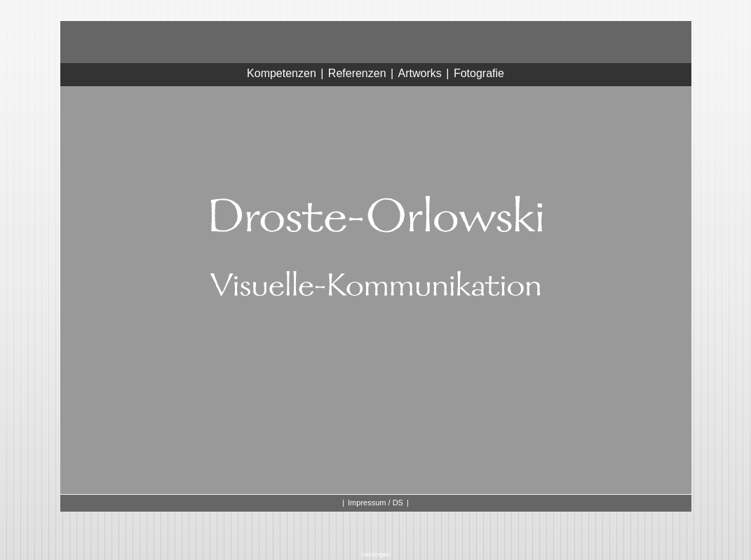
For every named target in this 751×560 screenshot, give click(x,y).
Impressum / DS (375, 503)
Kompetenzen (282, 73)
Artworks (420, 73)
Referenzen (357, 73)
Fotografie (479, 73)
